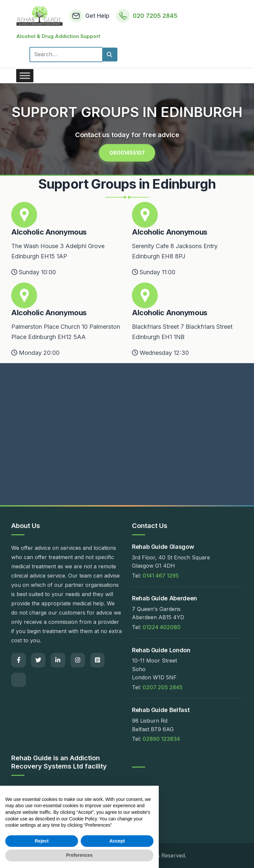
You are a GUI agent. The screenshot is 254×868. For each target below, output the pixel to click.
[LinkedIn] (58, 660)
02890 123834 (161, 739)
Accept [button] (117, 841)
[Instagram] (78, 660)
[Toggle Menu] (25, 75)
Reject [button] (42, 841)
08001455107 (127, 152)
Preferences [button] (79, 855)
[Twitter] (38, 660)
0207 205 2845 (163, 687)
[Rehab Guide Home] (40, 16)
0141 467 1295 (161, 576)
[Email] (19, 680)
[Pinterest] (98, 660)
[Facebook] (19, 660)
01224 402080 (162, 627)
